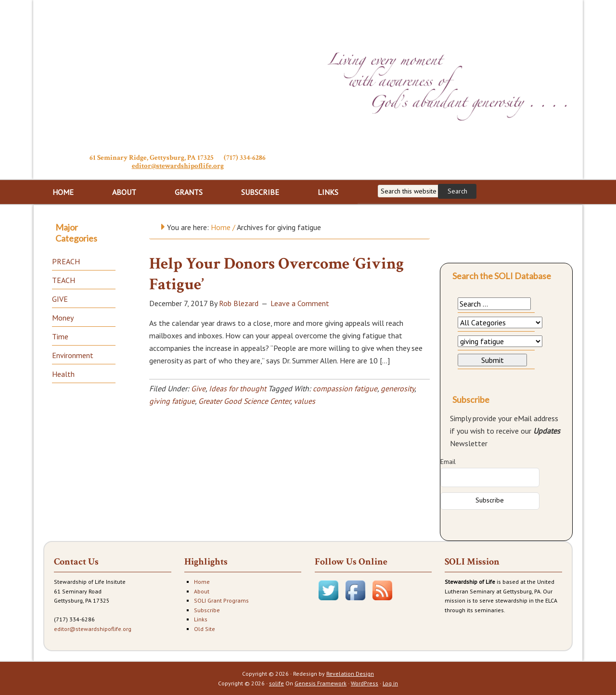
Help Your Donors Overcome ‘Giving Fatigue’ (276, 274)
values (304, 401)
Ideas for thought (237, 388)
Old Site (205, 629)
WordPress (365, 683)
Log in (390, 683)
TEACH (64, 280)
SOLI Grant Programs (221, 600)
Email (448, 462)
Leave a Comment (300, 303)
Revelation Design (350, 674)
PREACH (66, 261)
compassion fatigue (345, 388)
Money (63, 318)
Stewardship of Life (178, 76)
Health (63, 374)
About (202, 591)
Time (60, 336)
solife (276, 683)
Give (198, 388)
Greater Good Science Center (244, 401)
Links (201, 619)
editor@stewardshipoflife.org (178, 166)
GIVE (60, 299)
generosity (398, 388)
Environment (73, 355)
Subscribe (207, 610)
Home (202, 582)
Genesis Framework (321, 683)
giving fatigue (172, 401)
